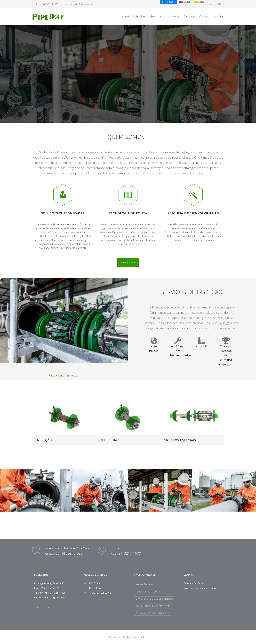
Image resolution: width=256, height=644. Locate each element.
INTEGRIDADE (111, 440)
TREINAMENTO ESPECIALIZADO (153, 613)
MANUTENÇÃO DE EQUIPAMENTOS (155, 599)
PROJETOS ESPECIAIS (180, 440)
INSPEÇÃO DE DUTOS (147, 584)
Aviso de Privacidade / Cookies (200, 588)
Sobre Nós (140, 16)
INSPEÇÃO (44, 440)
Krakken (144, 637)
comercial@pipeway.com (81, 4)
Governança (158, 16)
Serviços (174, 16)
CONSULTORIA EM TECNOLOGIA (153, 606)
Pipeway (132, 637)
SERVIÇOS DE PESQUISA (149, 592)
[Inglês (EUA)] (185, 2)
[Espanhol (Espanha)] (200, 2)
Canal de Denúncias (194, 583)
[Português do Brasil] (168, 2)
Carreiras (189, 16)
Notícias (219, 16)
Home (125, 16)
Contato (204, 16)
